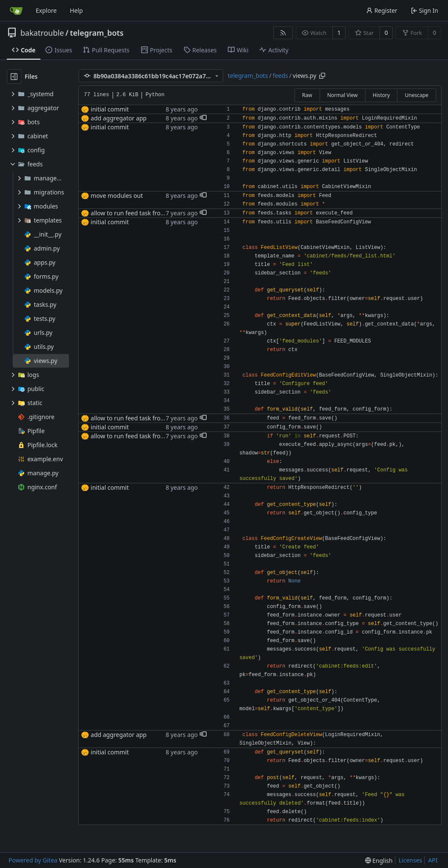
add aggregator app (119, 118)
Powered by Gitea (33, 860)
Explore (46, 10)
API (433, 860)
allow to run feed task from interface (141, 213)
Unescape (416, 95)
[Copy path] (322, 76)
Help (76, 10)
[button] (203, 118)
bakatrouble (42, 33)
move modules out (117, 196)
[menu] (379, 861)
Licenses (411, 860)
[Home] (16, 11)
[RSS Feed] (283, 33)
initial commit (110, 109)
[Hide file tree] (14, 77)
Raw (307, 95)
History (381, 95)
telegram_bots (97, 33)
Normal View (343, 95)
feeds (281, 76)
